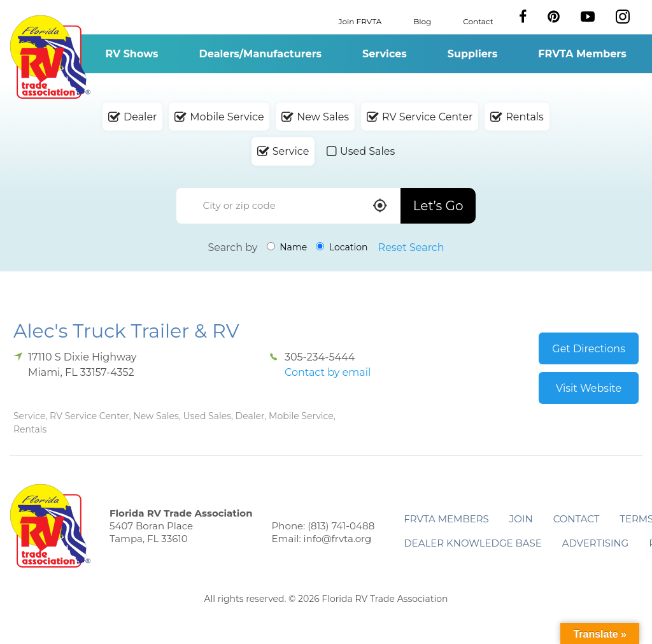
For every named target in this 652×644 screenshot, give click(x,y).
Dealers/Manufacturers (260, 54)
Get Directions (589, 349)
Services (385, 54)
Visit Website (589, 388)
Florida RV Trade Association (50, 57)
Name (287, 247)
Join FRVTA (360, 21)
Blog (422, 21)
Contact (478, 21)
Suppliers (472, 54)
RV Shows (131, 54)
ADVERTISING (596, 543)
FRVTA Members (582, 54)
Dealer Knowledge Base (472, 543)
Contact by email (328, 372)
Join (521, 519)
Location (342, 247)
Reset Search (411, 247)
